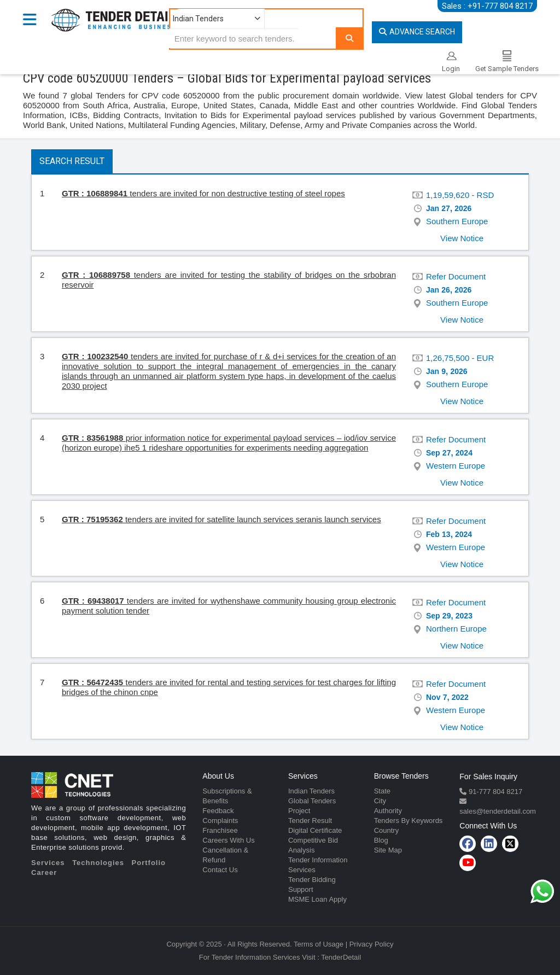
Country (387, 830)
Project (299, 811)
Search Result (72, 161)
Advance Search (417, 32)
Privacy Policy (372, 944)
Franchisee (220, 830)
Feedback (218, 811)
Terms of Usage (319, 944)
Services (48, 863)
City (380, 801)
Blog (381, 840)
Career (44, 872)
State (382, 791)
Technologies (98, 863)
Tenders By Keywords (409, 821)
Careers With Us (228, 840)
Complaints (220, 821)
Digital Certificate (315, 830)
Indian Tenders (311, 791)
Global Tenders (312, 801)
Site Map (388, 850)
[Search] (349, 38)
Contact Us (220, 870)
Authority (388, 811)
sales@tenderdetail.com (498, 811)
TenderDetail (341, 957)
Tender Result (310, 821)
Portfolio (149, 863)
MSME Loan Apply (317, 899)
